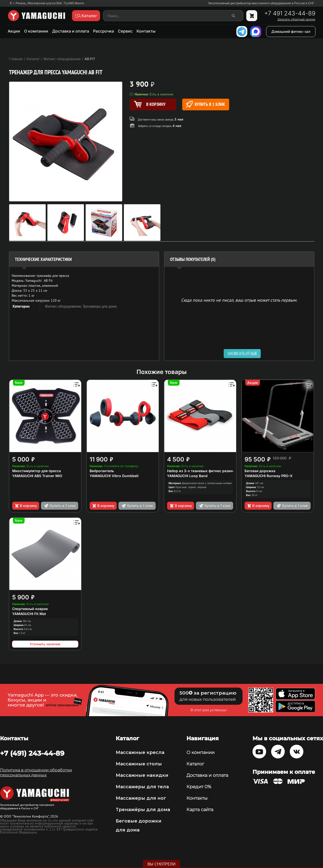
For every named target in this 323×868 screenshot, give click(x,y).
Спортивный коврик (30, 609)
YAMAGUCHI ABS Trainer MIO (37, 476)
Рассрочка (104, 31)
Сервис (125, 31)
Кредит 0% (199, 787)
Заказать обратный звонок (296, 19)
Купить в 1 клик (205, 104)
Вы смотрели (161, 864)
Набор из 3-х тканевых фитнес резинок (202, 471)
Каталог (195, 764)
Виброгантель (102, 471)
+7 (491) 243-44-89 (32, 753)
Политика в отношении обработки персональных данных (36, 772)
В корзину (26, 506)
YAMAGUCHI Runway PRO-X (269, 476)
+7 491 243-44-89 (290, 13)
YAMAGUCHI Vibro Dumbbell (114, 476)
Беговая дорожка (260, 471)
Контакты (146, 31)
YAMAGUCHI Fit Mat (29, 614)
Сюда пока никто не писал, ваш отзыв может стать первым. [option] (239, 300)
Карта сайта (200, 810)
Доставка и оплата (71, 31)
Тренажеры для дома (100, 306)
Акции (14, 31)
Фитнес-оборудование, (64, 306)
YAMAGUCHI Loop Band (187, 476)
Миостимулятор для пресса (36, 471)
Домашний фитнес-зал (291, 31)
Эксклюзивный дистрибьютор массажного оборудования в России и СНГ (261, 3)
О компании (36, 31)
